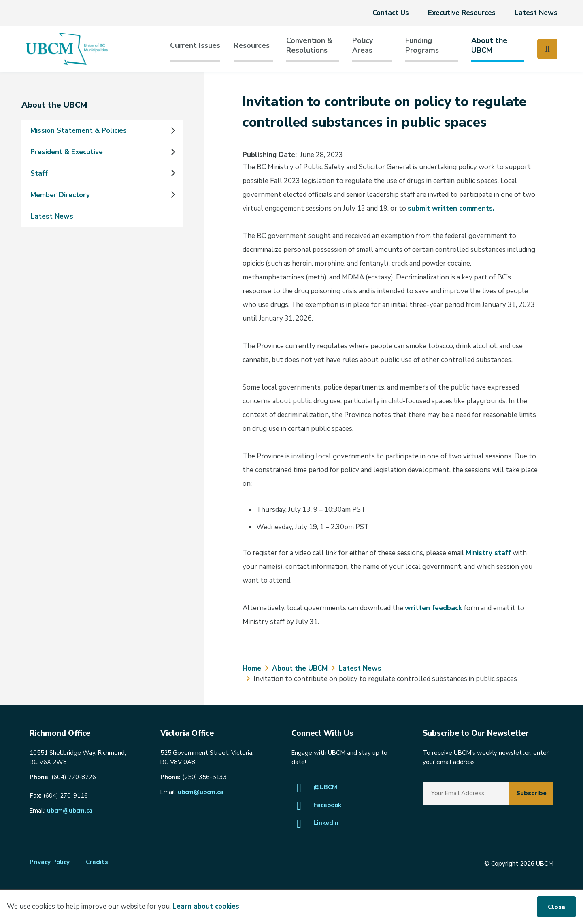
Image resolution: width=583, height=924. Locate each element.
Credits (97, 862)
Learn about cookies (206, 906)
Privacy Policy (50, 862)
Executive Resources (462, 13)
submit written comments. (451, 208)
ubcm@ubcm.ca (70, 811)
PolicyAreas (363, 46)
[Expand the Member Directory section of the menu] (172, 195)
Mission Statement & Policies (79, 131)
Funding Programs (422, 46)
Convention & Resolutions (309, 46)
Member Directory (60, 195)
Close (556, 907)
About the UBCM (489, 46)
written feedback (434, 608)
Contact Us (391, 13)
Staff (39, 174)
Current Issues (195, 46)
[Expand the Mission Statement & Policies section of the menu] (172, 131)
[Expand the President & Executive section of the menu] (172, 152)
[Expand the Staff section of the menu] (172, 174)
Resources (252, 46)
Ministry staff (488, 553)
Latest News (536, 13)
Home (252, 668)
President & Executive (67, 152)
